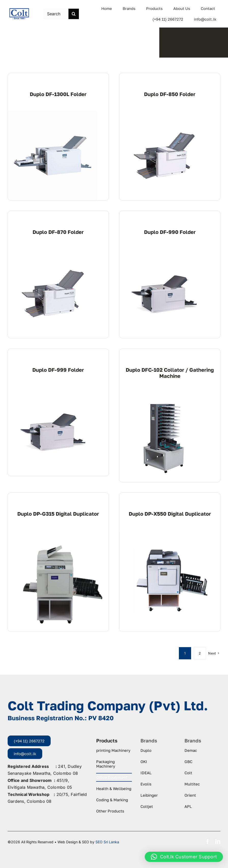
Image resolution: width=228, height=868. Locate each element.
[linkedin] (218, 842)
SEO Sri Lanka (107, 842)
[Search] (74, 14)
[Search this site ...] (56, 14)
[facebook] (208, 842)
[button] (184, 857)
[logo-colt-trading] (19, 10)
